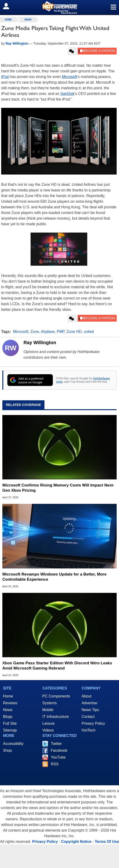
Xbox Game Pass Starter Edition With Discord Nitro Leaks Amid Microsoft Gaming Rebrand (57, 666)
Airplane (48, 332)
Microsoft (69, 77)
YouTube (58, 757)
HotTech (89, 730)
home (8, 20)
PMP (61, 332)
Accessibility (13, 744)
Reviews (10, 703)
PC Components (56, 696)
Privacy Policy (93, 723)
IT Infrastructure (56, 717)
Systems (50, 703)
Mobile (48, 710)
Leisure (48, 723)
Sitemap (10, 730)
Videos (48, 730)
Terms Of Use (107, 842)
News (28, 20)
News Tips (90, 710)
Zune (35, 332)
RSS (55, 764)
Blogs (8, 717)
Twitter (56, 744)
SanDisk (67, 94)
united (89, 332)
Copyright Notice (76, 842)
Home (8, 696)
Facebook (59, 750)
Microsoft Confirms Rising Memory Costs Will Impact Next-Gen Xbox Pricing (58, 488)
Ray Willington (40, 343)
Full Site (10, 723)
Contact (88, 717)
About (87, 696)
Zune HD (74, 332)
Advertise (89, 703)
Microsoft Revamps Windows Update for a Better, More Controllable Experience (54, 577)
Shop (7, 750)
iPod (5, 77)
